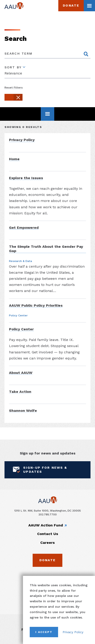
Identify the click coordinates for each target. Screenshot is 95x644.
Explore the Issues (26, 178)
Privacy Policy (73, 632)
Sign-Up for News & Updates (39, 470)
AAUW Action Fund (46, 525)
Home (14, 159)
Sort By (13, 67)
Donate (71, 5)
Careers (47, 543)
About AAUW (21, 373)
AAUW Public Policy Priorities (36, 305)
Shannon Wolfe (23, 411)
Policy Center (21, 329)
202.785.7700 (48, 514)
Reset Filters (14, 87)
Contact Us (48, 534)
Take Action (20, 392)
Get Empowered (24, 228)
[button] (14, 97)
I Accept (44, 632)
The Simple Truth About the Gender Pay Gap (46, 249)
